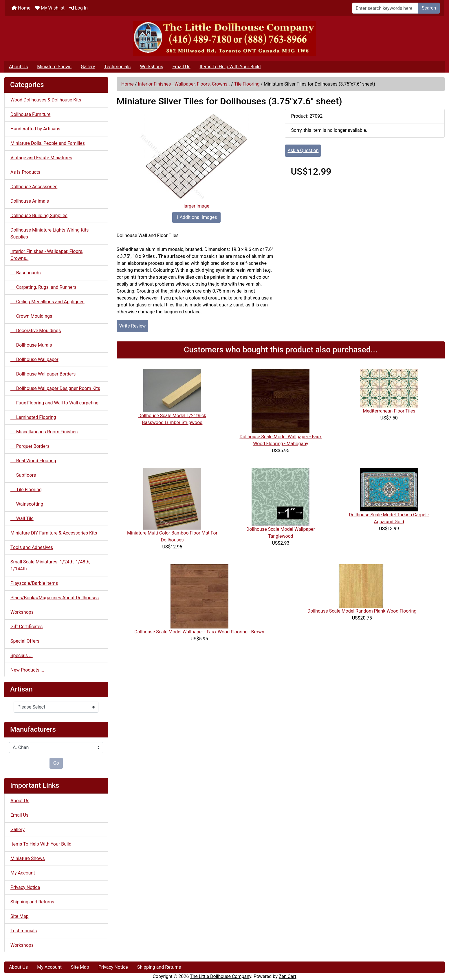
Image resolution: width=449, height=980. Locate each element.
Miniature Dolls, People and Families (48, 143)
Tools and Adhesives (32, 547)
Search (429, 8)
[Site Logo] (224, 39)
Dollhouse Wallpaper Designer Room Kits (55, 388)
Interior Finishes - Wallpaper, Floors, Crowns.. (184, 84)
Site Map (20, 916)
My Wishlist (50, 8)
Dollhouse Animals (30, 201)
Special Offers (25, 641)
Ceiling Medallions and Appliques (47, 302)
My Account (23, 873)
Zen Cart (288, 976)
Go (56, 763)
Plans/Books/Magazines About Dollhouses (55, 598)
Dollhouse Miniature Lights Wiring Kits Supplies (50, 233)
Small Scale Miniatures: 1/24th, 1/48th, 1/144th (50, 565)
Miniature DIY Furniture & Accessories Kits (54, 533)
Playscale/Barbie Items (34, 583)
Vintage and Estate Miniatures (41, 158)
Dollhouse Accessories (34, 187)
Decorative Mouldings (36, 331)
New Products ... (27, 670)
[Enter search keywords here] (385, 8)
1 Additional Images (197, 217)
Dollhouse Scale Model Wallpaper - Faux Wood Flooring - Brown (199, 632)
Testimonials (117, 67)
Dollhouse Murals (31, 345)
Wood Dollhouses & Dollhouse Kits (46, 100)
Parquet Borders (30, 446)
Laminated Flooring (33, 417)
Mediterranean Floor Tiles (389, 411)
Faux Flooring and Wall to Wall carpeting (54, 403)
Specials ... (22, 656)
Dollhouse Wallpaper (34, 359)
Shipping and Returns (32, 902)
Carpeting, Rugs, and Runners (43, 287)
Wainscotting (27, 504)
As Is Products (25, 172)
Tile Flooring (247, 84)
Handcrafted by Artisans (35, 129)
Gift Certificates (26, 627)
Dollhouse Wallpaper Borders (43, 374)
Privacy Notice (25, 887)
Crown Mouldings (31, 316)
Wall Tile (22, 518)
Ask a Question (303, 150)
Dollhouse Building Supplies (39, 216)
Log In (78, 8)
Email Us (181, 67)
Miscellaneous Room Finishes (44, 432)
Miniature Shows (54, 67)
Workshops (151, 67)
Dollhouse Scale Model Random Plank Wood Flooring (362, 611)
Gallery (88, 67)
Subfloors (23, 475)
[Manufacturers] (56, 748)
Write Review (132, 326)
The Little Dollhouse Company (221, 976)
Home (21, 8)
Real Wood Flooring (33, 461)
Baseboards (26, 273)
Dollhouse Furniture (30, 114)
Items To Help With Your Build (230, 67)
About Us (18, 67)
